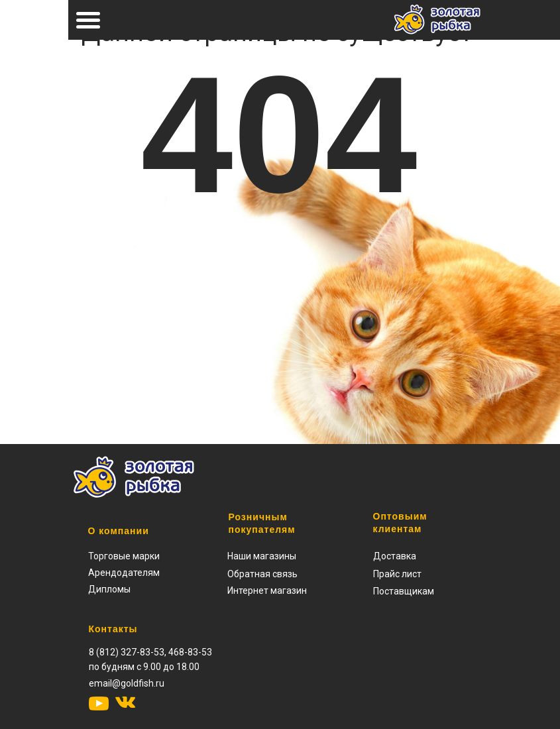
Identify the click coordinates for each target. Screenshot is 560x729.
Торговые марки (124, 556)
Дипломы (109, 589)
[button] (397, 574)
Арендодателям (124, 573)
